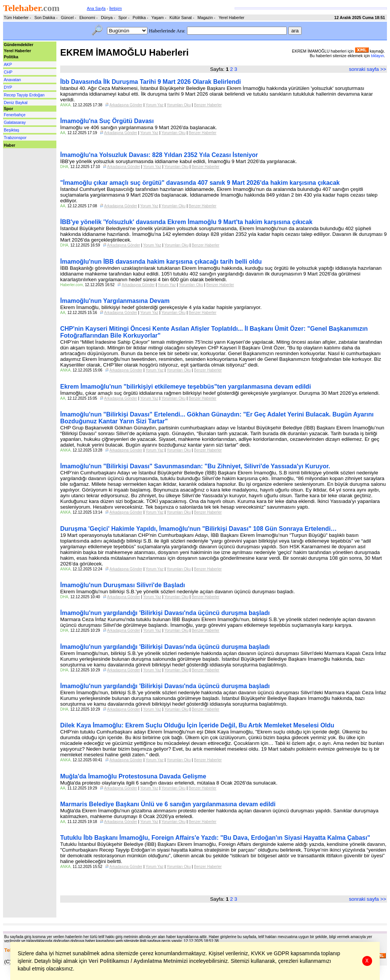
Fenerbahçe (15, 115)
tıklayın (377, 56)
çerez (147, 953)
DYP (8, 87)
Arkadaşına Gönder (126, 105)
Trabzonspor (15, 138)
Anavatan (12, 80)
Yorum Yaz (155, 105)
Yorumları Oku (179, 105)
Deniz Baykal (16, 102)
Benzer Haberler (208, 105)
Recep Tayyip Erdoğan (24, 95)
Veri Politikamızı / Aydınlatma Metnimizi (138, 961)
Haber (10, 145)
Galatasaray (15, 122)
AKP (8, 64)
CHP (8, 72)
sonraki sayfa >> (368, 69)
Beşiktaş (11, 130)
